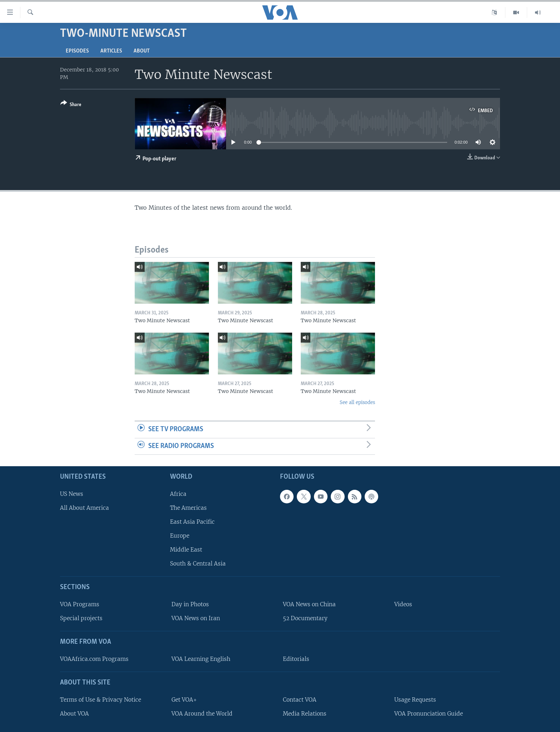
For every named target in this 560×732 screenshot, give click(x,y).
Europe (180, 536)
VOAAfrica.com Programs (94, 659)
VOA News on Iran (196, 618)
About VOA (74, 714)
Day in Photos (190, 604)
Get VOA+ (184, 700)
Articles (111, 51)
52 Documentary (305, 618)
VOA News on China (309, 604)
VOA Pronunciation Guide (429, 714)
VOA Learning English (201, 659)
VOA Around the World (202, 714)
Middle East (186, 550)
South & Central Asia (198, 564)
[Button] (71, 105)
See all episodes (357, 402)
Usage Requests (415, 700)
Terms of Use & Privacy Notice (101, 700)
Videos (403, 604)
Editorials (296, 659)
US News (72, 494)
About (142, 51)
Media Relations (305, 714)
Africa (178, 494)
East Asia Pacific (192, 522)
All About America (84, 508)
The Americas (188, 508)
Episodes (77, 51)
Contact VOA (300, 700)
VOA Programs (80, 604)
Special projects (81, 618)
